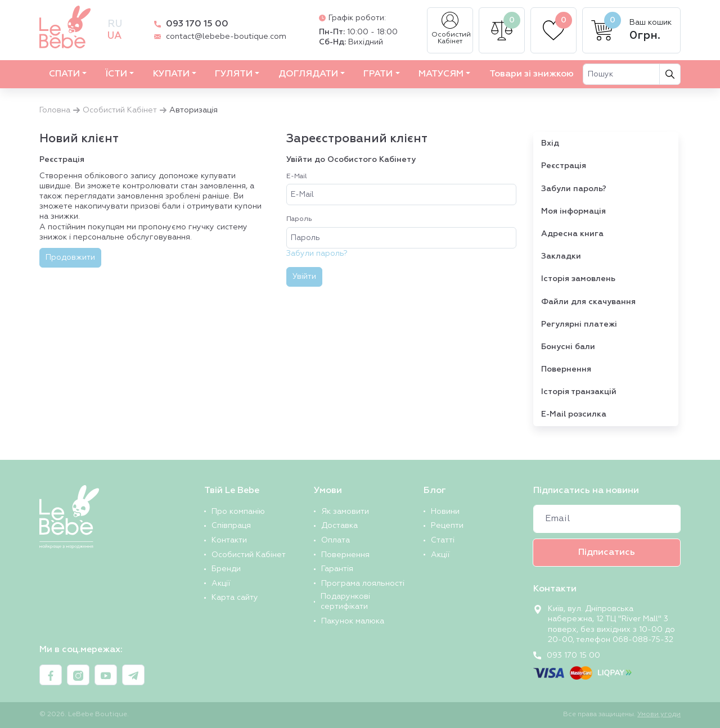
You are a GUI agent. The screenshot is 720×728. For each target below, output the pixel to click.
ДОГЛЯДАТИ (308, 74)
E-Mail (297, 177)
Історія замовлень (578, 279)
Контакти (229, 540)
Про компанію (238, 512)
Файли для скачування (588, 302)
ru (115, 24)
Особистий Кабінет (451, 28)
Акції (221, 584)
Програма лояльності (363, 584)
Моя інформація (573, 211)
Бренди (226, 569)
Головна (55, 110)
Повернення (566, 369)
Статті (443, 540)
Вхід (550, 143)
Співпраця (231, 526)
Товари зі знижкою (532, 74)
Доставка (339, 526)
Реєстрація (564, 166)
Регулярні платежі (579, 324)
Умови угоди (659, 715)
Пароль (299, 219)
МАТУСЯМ (441, 74)
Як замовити (345, 512)
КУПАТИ (171, 74)
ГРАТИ (378, 74)
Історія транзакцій (579, 392)
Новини (445, 512)
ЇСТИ (116, 74)
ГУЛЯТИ (234, 74)
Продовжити (70, 257)
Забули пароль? (317, 254)
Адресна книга (572, 234)
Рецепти (447, 526)
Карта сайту (235, 598)
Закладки (561, 256)
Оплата (336, 540)
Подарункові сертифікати (345, 602)
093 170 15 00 (197, 24)
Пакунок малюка (353, 621)
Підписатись (607, 553)
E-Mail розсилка (574, 414)
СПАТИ (64, 74)
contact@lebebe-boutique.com (226, 37)
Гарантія (337, 569)
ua (114, 36)
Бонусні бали (568, 347)
